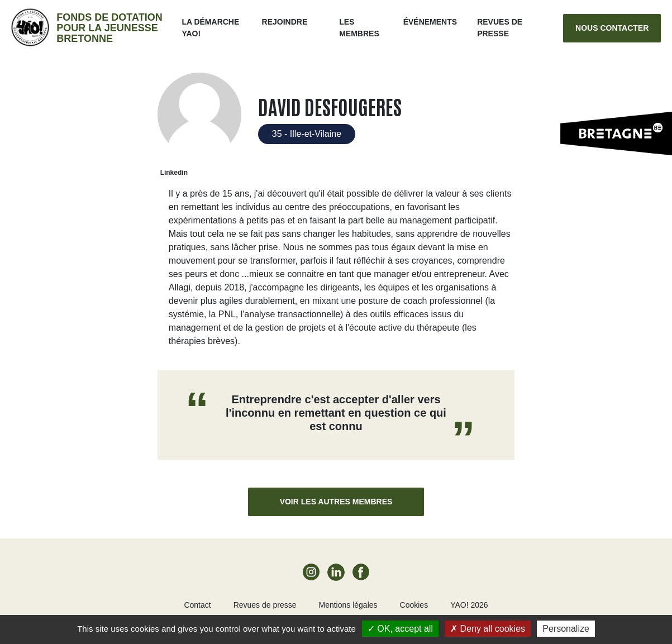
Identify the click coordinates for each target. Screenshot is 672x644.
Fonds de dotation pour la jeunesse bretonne (109, 28)
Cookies (414, 605)
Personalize (566, 629)
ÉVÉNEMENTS (430, 22)
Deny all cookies (488, 629)
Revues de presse (265, 605)
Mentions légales (348, 605)
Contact (197, 605)
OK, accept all (400, 629)
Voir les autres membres (336, 502)
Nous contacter (612, 28)
